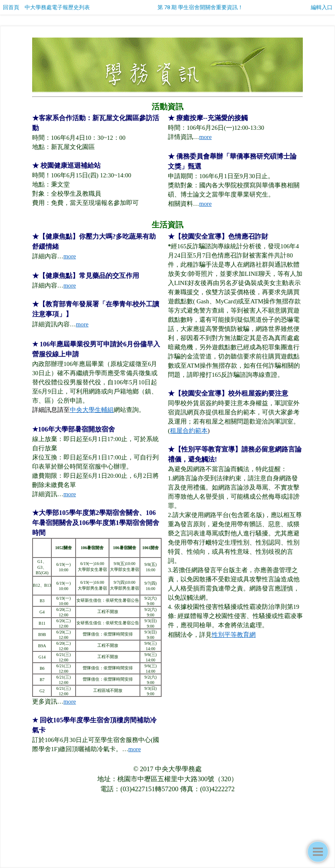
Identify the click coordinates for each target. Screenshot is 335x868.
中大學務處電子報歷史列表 (57, 7)
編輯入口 (322, 7)
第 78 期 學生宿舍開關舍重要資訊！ (200, 7)
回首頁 (11, 7)
